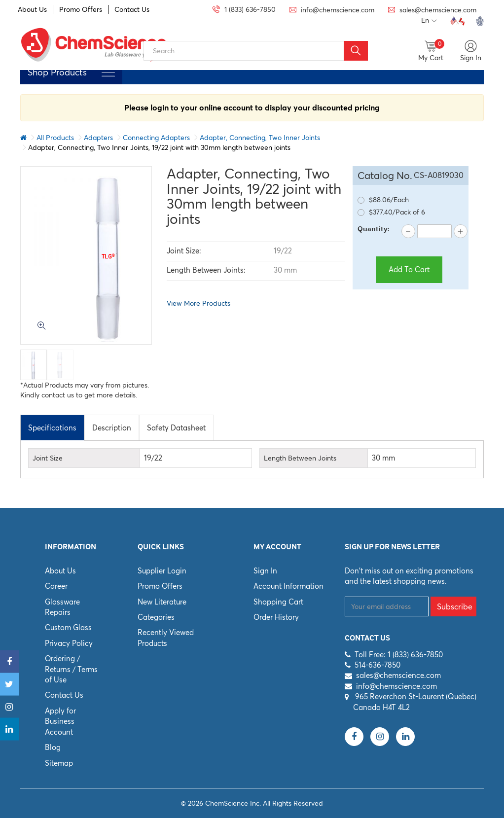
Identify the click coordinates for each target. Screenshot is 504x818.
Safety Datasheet (176, 428)
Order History (276, 617)
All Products (55, 138)
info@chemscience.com (396, 686)
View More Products (198, 303)
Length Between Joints (300, 458)
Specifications (52, 428)
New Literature (162, 602)
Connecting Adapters (156, 138)
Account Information (288, 586)
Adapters (98, 138)
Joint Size (48, 458)
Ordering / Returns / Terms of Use (71, 669)
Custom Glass (68, 627)
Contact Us (132, 9)
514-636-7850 (378, 665)
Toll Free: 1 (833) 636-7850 (399, 655)
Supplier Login (162, 571)
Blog (53, 747)
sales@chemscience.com (398, 675)
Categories (156, 617)
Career (56, 586)
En (429, 21)
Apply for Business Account (60, 721)
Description (112, 428)
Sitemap (59, 763)
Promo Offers (81, 9)
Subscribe (455, 606)
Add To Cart (409, 269)
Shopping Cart (278, 602)
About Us (32, 9)
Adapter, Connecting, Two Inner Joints (260, 138)
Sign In (265, 571)
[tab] (52, 427)
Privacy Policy (69, 643)
